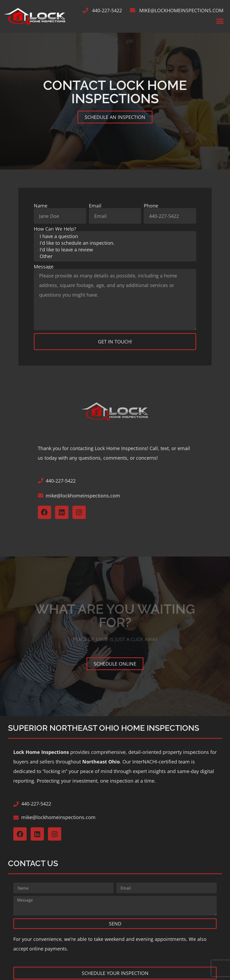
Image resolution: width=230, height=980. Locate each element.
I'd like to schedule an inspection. (115, 243)
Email (95, 206)
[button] (220, 21)
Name (41, 206)
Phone (151, 206)
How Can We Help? (55, 229)
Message (44, 267)
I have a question (115, 236)
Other (115, 256)
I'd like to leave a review (115, 250)
